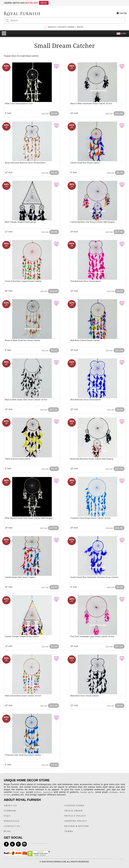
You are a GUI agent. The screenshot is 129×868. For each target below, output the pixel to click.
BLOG (7, 831)
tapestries (48, 792)
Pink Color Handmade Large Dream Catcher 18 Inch (92, 636)
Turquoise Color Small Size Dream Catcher (23, 755)
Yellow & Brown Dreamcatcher (18, 459)
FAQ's (7, 816)
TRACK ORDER (74, 811)
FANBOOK (10, 811)
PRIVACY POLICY (75, 816)
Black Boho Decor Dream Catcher (85, 696)
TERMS (69, 831)
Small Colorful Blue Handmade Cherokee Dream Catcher (94, 577)
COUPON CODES (74, 806)
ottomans (114, 792)
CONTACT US (12, 826)
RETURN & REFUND (77, 826)
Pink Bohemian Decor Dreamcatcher (86, 281)
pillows (38, 792)
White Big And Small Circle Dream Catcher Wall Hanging (29, 518)
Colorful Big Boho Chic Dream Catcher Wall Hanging (92, 222)
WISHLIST (52, 27)
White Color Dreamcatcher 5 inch (19, 104)
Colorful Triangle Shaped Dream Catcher (22, 636)
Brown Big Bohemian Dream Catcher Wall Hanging (92, 459)
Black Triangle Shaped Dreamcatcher (21, 222)
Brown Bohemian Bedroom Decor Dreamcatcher (25, 163)
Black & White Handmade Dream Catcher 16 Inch (91, 104)
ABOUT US (10, 806)
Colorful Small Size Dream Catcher (85, 163)
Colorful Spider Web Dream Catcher (20, 577)
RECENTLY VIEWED (66, 27)
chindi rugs (19, 792)
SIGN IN (80, 27)
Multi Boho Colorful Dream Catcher (85, 340)
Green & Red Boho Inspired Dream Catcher (23, 281)
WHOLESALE (12, 821)
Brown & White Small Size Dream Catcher (23, 340)
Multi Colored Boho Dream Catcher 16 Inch (23, 696)
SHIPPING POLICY (76, 821)
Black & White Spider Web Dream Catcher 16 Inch (26, 400)
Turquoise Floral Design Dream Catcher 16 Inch (90, 518)
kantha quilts (87, 792)
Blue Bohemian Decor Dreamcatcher (86, 400)
